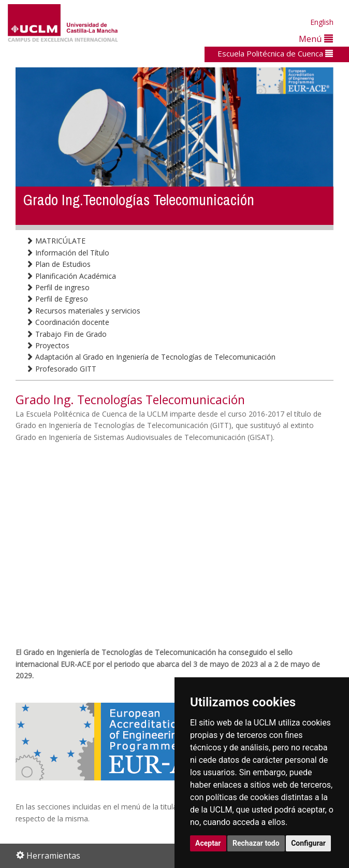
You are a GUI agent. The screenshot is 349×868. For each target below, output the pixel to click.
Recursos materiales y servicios (83, 311)
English (322, 22)
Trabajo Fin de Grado (66, 334)
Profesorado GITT (61, 369)
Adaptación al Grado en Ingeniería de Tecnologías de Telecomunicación (151, 357)
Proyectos (48, 345)
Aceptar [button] (208, 843)
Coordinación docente (68, 322)
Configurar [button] (308, 843)
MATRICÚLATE (56, 241)
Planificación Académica (71, 276)
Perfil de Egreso (57, 299)
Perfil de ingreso (58, 287)
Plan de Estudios (58, 264)
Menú (316, 39)
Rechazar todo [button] (256, 843)
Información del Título (68, 253)
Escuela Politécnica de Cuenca (275, 53)
